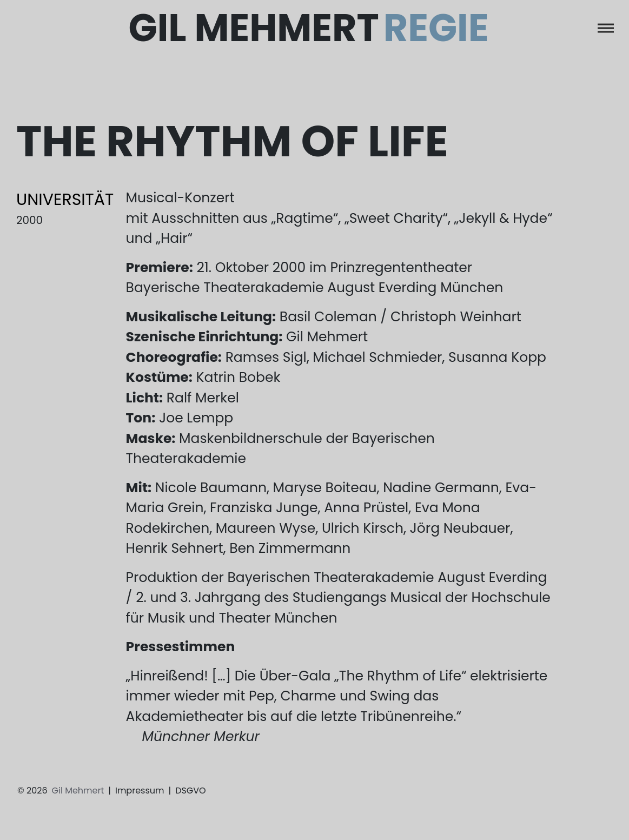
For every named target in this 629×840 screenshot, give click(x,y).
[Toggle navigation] (606, 28)
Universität (65, 200)
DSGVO (191, 791)
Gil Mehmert (309, 28)
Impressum (140, 791)
